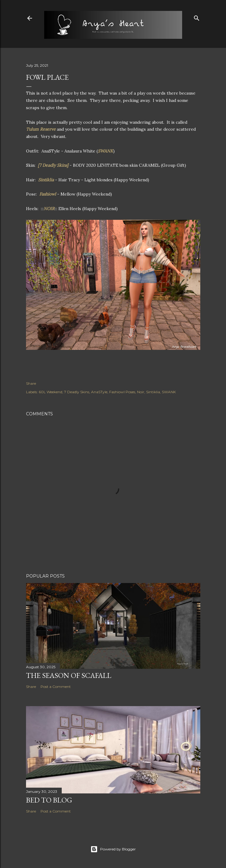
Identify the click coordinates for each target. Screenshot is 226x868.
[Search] (197, 17)
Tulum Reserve (41, 129)
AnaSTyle (99, 392)
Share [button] (31, 383)
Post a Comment (56, 687)
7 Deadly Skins (77, 392)
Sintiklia (47, 180)
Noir (141, 392)
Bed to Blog (49, 800)
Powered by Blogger (113, 849)
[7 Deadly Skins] (53, 165)
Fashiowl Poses (122, 392)
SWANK (105, 151)
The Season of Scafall (69, 675)
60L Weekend (51, 392)
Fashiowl (48, 194)
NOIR (49, 209)
